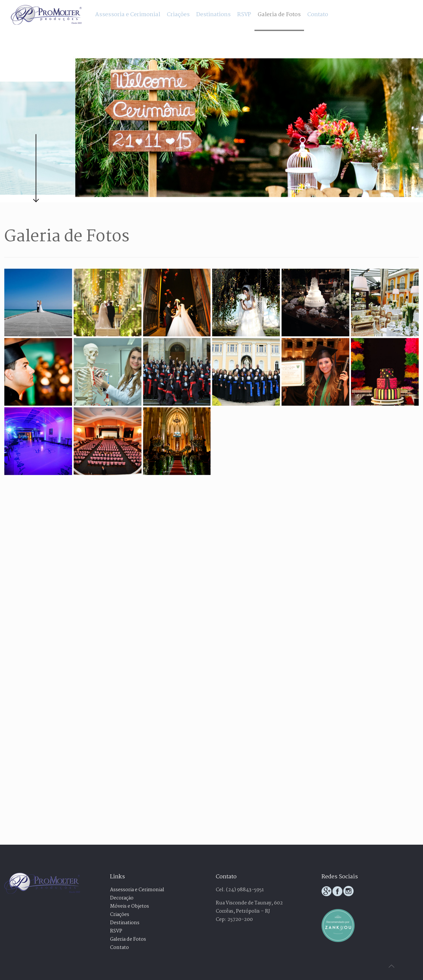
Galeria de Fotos (128, 939)
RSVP (116, 931)
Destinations (125, 923)
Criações (120, 915)
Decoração (122, 898)
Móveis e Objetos (130, 906)
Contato (119, 948)
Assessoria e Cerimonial (137, 890)
